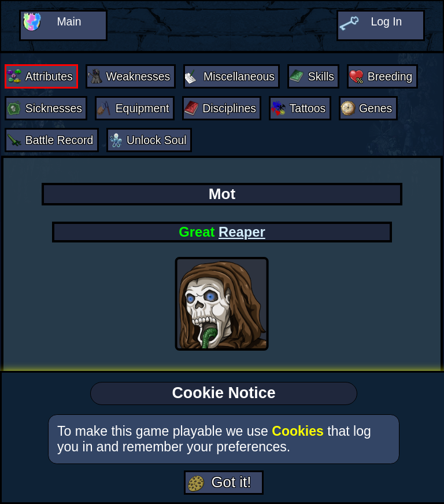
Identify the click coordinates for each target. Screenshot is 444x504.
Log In (386, 21)
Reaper (242, 229)
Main (69, 21)
